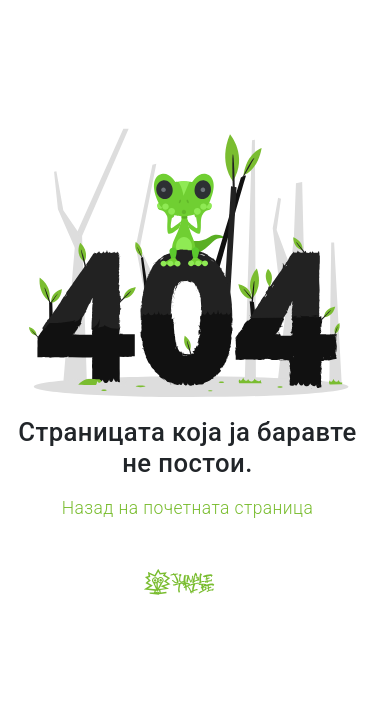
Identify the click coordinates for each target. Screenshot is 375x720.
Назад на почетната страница (188, 508)
